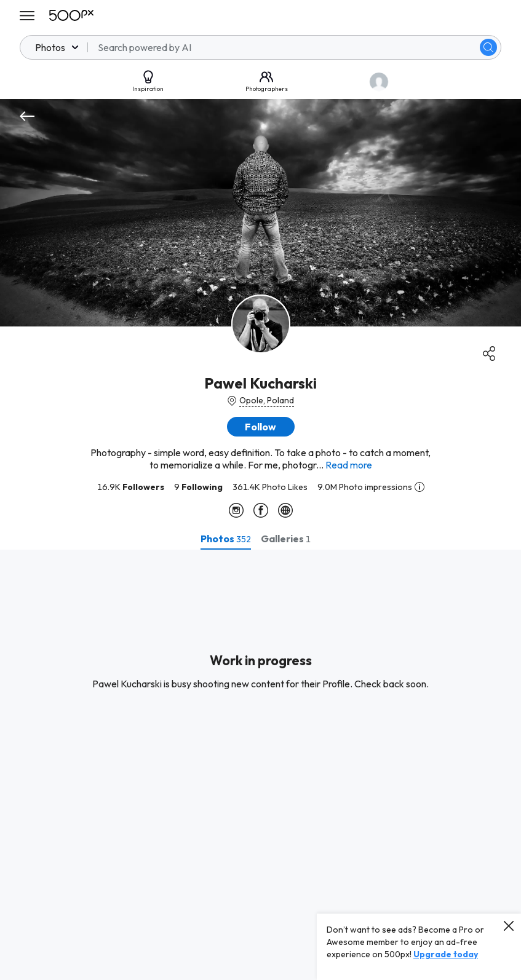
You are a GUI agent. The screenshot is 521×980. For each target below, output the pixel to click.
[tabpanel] (260, 765)
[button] (261, 427)
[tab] (226, 539)
